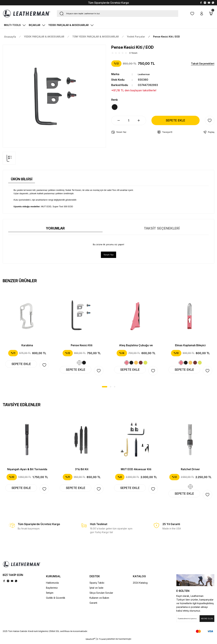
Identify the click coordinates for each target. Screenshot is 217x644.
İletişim (50, 595)
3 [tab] (115, 388)
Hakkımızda (52, 585)
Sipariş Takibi (97, 585)
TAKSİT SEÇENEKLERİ (162, 228)
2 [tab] (111, 388)
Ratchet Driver (190, 471)
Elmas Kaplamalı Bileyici (190, 346)
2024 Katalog (140, 585)
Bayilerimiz (52, 590)
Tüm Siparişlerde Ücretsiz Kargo (108, 3)
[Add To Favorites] (210, 123)
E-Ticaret (101, 642)
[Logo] (27, 14)
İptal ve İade (96, 590)
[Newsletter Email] (195, 621)
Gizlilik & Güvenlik (56, 600)
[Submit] (207, 621)
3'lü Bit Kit (82, 471)
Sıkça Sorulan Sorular (101, 595)
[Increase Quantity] (141, 123)
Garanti (93, 605)
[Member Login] (202, 14)
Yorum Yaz (108, 255)
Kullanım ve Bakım (99, 600)
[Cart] (211, 14)
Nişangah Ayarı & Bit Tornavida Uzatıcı (27, 471)
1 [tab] (105, 388)
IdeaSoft (90, 641)
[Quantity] (129, 123)
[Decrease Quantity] (116, 123)
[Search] (118, 14)
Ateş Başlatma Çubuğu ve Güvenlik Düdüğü (136, 346)
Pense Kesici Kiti (82, 346)
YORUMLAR (55, 228)
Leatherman (145, 74)
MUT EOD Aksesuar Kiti (136, 471)
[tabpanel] (27, 332)
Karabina (27, 346)
